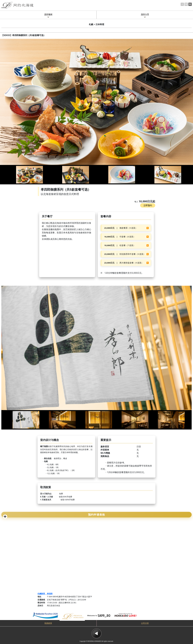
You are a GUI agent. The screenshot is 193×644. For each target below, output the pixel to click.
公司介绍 (145, 623)
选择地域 (48, 14)
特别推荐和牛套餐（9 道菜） (125, 254)
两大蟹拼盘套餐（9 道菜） (124, 263)
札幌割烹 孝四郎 (45, 594)
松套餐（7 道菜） (120, 245)
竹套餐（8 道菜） (120, 237)
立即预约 (148, 205)
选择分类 (145, 14)
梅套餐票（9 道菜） (121, 228)
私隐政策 (48, 623)
